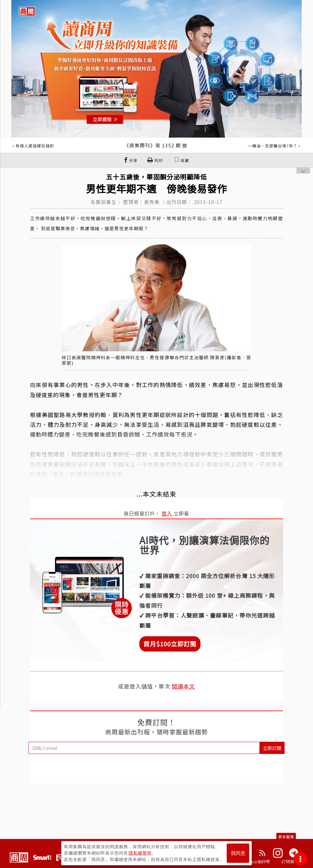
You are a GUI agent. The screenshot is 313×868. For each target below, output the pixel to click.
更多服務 (286, 837)
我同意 (238, 853)
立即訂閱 (272, 748)
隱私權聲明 (140, 853)
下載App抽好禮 (255, 862)
